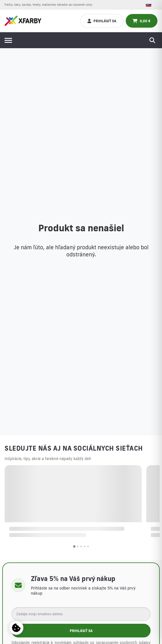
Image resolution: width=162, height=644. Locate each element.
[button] (74, 546)
